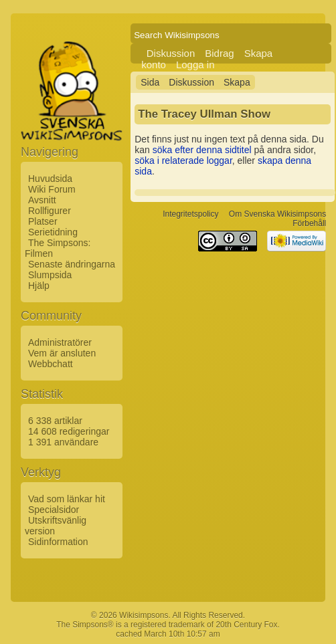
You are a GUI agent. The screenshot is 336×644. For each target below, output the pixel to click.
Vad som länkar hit (67, 499)
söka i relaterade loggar (183, 160)
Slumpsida (50, 275)
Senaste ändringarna (72, 264)
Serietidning (53, 232)
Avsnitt (42, 200)
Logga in (195, 65)
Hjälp (39, 286)
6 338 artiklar (55, 421)
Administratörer (60, 342)
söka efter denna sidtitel (202, 150)
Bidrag (219, 53)
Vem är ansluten (62, 353)
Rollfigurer (50, 211)
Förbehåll (309, 223)
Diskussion (171, 53)
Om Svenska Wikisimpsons (277, 214)
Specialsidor (54, 510)
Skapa (237, 82)
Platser (43, 221)
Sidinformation (58, 542)
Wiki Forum (52, 189)
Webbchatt (51, 364)
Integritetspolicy (190, 214)
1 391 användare (63, 442)
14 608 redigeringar (69, 431)
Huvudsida (50, 179)
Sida (150, 82)
